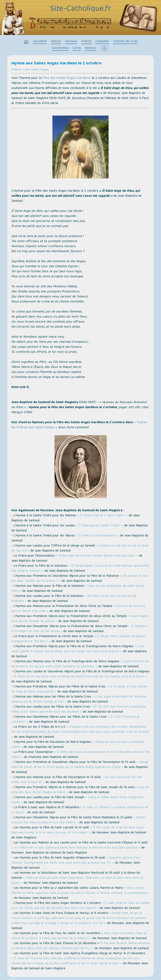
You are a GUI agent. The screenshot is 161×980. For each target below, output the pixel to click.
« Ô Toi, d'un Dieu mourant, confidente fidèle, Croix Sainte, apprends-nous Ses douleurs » (79, 709)
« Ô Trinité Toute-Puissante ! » (97, 536)
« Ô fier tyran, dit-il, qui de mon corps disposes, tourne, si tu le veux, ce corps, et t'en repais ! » (77, 830)
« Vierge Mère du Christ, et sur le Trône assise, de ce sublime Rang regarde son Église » (80, 765)
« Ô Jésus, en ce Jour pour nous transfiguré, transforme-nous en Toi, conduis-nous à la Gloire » (79, 677)
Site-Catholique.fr (81, 9)
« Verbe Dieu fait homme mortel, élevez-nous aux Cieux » (97, 556)
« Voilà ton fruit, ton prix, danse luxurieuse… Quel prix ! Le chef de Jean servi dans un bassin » (77, 881)
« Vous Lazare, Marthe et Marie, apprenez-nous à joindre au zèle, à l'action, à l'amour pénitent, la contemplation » (80, 893)
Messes (56, 42)
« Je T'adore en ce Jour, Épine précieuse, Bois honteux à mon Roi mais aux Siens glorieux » (76, 848)
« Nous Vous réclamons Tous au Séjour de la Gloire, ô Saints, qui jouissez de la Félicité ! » (79, 936)
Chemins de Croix (125, 42)
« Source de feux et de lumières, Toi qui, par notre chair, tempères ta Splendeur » (80, 664)
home (26, 42)
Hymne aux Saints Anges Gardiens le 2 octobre (56, 64)
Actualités (40, 42)
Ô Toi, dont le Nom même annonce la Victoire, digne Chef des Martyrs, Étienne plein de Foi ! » (80, 946)
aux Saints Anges (37, 70)
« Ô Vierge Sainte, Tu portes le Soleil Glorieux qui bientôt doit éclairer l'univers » (80, 569)
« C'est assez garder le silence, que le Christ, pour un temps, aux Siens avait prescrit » (78, 649)
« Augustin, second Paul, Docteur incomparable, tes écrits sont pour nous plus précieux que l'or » (76, 860)
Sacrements (60, 48)
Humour (91, 48)
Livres (77, 48)
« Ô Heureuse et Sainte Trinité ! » (99, 526)
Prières (86, 42)
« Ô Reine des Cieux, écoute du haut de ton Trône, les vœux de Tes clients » (80, 755)
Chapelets (102, 42)
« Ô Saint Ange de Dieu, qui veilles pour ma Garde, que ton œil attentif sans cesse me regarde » (80, 906)
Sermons (71, 42)
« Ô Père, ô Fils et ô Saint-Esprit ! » (102, 516)
